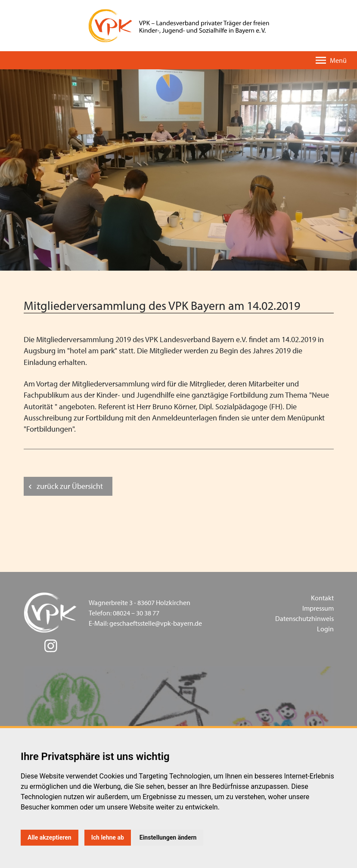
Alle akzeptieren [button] (50, 837)
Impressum (318, 608)
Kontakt (322, 598)
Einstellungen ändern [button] (168, 837)
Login (325, 629)
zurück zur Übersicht (70, 486)
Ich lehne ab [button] (108, 837)
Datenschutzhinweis (304, 618)
